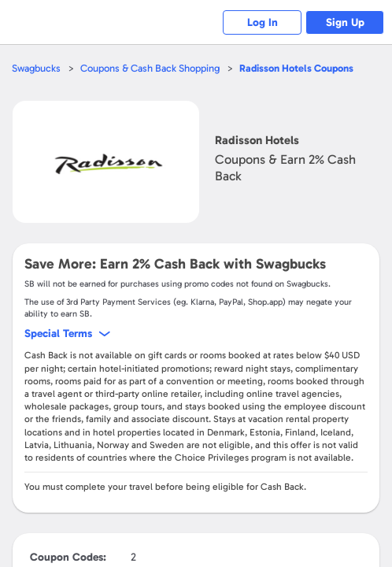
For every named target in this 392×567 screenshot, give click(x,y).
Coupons (296, 68)
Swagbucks (36, 68)
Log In (263, 22)
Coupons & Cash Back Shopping (150, 68)
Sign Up (345, 22)
